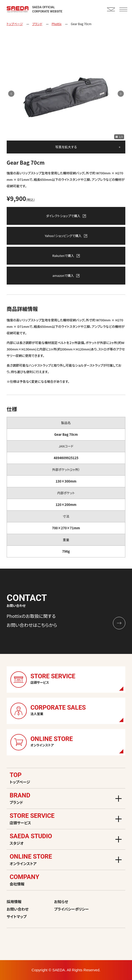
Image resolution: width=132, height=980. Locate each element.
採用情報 (14, 902)
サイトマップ (17, 916)
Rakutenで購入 (66, 256)
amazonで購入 (66, 275)
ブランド (37, 24)
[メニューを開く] (119, 799)
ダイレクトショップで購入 (66, 216)
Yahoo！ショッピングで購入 (66, 236)
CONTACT (111, 9)
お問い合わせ (18, 909)
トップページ (15, 24)
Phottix (56, 24)
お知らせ (61, 902)
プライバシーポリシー (72, 909)
